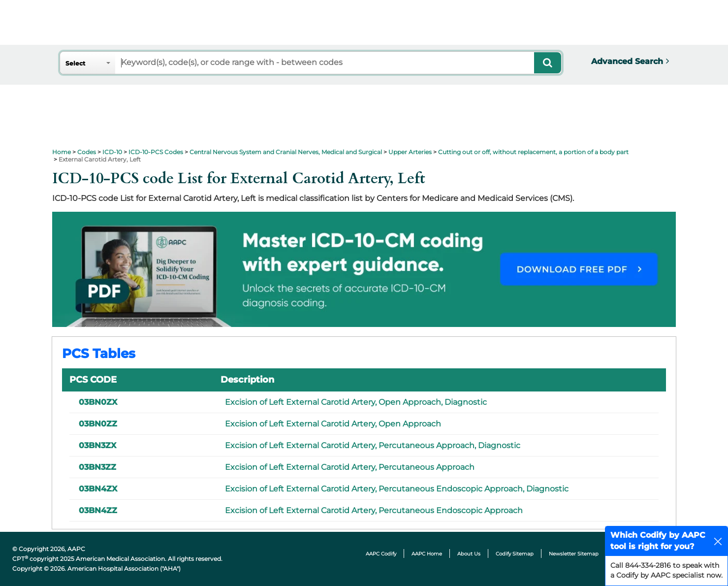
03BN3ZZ (97, 467)
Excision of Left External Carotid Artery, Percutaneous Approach (350, 467)
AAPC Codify (381, 554)
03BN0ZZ (98, 424)
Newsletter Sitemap (574, 554)
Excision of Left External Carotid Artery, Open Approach (333, 424)
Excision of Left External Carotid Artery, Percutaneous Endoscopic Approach (374, 510)
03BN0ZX (98, 402)
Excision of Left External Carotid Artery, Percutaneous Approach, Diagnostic (373, 445)
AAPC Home (427, 554)
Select (75, 63)
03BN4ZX (98, 489)
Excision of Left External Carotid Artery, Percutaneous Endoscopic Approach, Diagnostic (397, 489)
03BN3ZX (97, 445)
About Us (469, 554)
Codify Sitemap (515, 554)
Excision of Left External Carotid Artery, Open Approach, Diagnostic (356, 402)
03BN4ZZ (98, 510)
